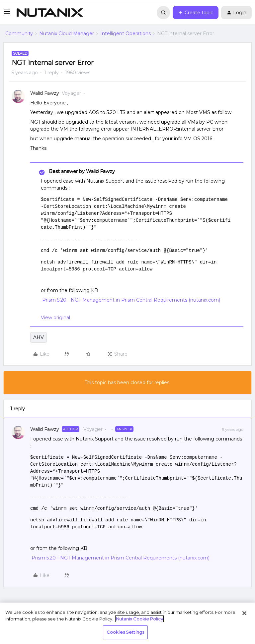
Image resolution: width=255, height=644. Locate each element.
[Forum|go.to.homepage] (50, 13)
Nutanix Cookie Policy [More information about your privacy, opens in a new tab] (139, 619)
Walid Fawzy (45, 93)
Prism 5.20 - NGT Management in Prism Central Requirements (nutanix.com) (131, 300)
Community (19, 33)
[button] (7, 14)
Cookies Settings (125, 632)
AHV (39, 337)
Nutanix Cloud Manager (67, 33)
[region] (127, 623)
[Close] (244, 613)
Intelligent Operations (126, 33)
